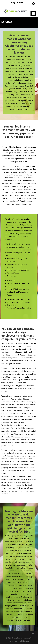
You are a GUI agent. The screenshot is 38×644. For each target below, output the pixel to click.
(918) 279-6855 (17, 3)
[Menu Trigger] (33, 13)
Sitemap (26, 641)
